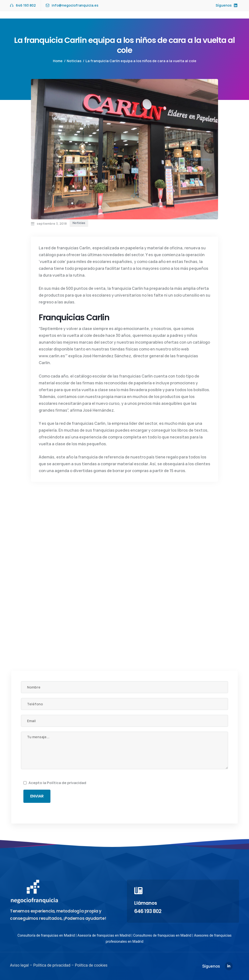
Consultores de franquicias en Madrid (162, 936)
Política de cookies (91, 965)
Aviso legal (19, 965)
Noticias (74, 61)
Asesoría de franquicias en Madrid (104, 936)
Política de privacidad (67, 783)
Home (58, 61)
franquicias (68, 248)
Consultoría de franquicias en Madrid (46, 936)
